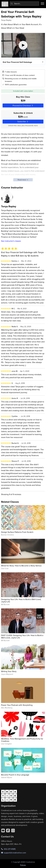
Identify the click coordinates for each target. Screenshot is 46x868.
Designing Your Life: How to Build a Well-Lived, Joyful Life (21, 600)
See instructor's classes (11, 241)
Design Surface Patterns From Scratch (17, 532)
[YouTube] (3, 831)
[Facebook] (8, 831)
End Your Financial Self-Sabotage (17, 62)
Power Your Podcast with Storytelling (17, 705)
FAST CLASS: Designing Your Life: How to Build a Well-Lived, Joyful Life (22, 636)
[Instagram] (13, 831)
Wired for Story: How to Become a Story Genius (21, 566)
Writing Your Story (9, 671)
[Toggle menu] (42, 4)
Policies (23, 865)
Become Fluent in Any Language (15, 775)
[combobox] (24, 4)
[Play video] (23, 45)
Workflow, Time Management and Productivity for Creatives (22, 740)
